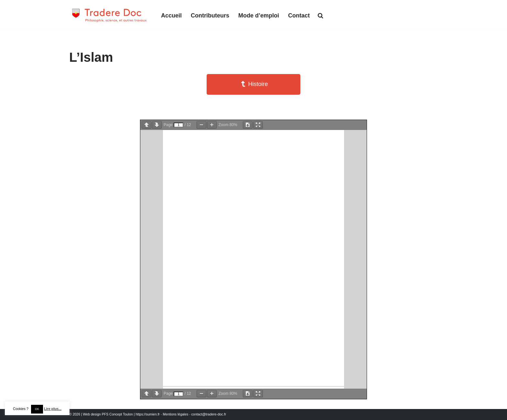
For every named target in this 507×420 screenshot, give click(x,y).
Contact (299, 16)
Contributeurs (210, 16)
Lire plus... (53, 409)
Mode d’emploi (259, 16)
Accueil (171, 16)
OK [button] (37, 409)
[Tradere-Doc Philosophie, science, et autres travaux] (110, 15)
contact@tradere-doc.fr (209, 414)
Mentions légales (175, 414)
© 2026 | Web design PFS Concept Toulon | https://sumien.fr (114, 414)
